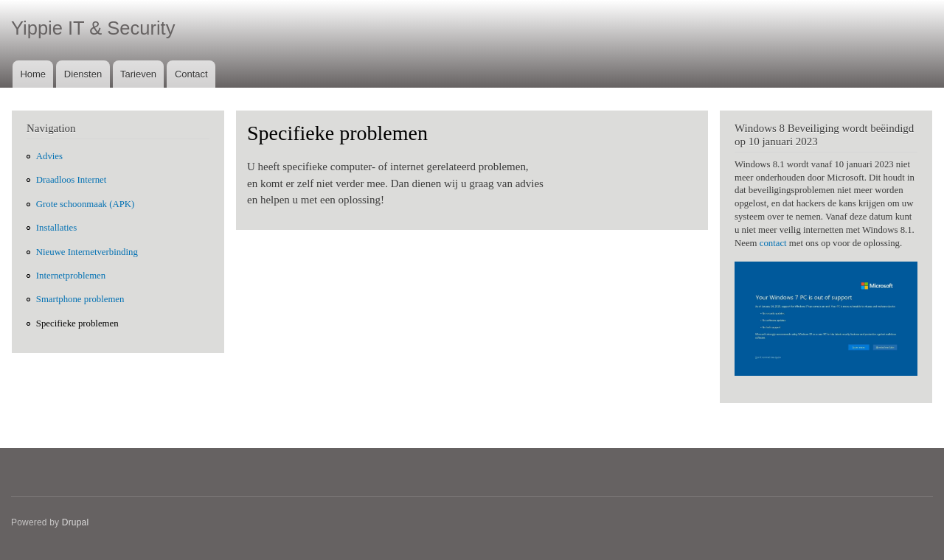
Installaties (56, 228)
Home (33, 74)
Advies (49, 156)
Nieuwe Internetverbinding (87, 252)
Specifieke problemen (77, 323)
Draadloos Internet (71, 180)
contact (773, 243)
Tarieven (138, 74)
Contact (191, 74)
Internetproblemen (71, 276)
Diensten (83, 74)
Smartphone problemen (80, 299)
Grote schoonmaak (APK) (85, 204)
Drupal (76, 522)
